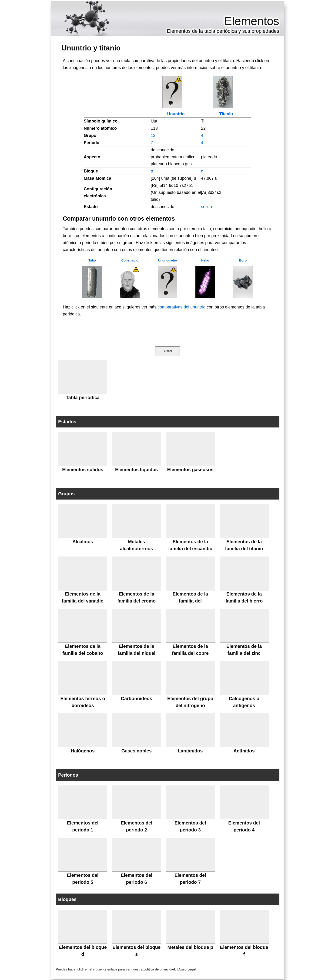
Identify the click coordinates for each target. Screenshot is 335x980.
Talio (92, 260)
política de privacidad (159, 969)
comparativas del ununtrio (181, 307)
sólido (206, 207)
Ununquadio (167, 260)
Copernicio (130, 260)
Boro (243, 260)
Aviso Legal (187, 969)
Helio (205, 260)
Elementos (252, 21)
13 (153, 136)
